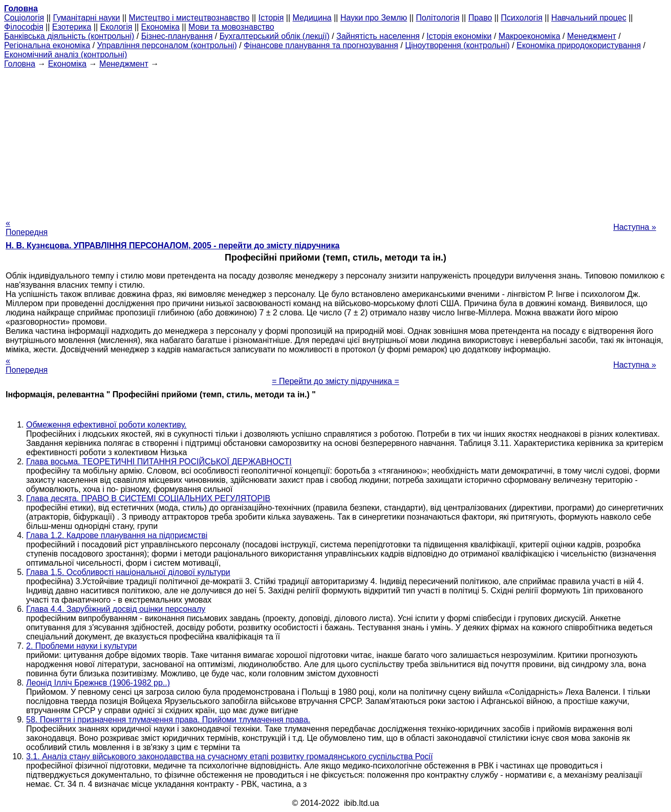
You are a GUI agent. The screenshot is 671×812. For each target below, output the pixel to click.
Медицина (312, 18)
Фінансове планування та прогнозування (321, 45)
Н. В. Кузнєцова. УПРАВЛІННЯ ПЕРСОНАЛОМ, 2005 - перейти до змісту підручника (172, 245)
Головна (20, 64)
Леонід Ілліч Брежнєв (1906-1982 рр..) (98, 683)
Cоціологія (24, 18)
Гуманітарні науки (86, 18)
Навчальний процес (589, 18)
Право (480, 18)
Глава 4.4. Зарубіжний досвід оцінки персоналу (116, 609)
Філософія (24, 27)
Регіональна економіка (47, 45)
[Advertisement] (336, 140)
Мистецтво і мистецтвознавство (189, 18)
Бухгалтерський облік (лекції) (275, 36)
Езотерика (72, 27)
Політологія (438, 18)
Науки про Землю (374, 18)
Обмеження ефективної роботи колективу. (106, 425)
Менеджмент (592, 36)
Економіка (160, 27)
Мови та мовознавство (231, 27)
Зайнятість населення (378, 36)
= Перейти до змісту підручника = (335, 381)
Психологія (522, 18)
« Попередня (27, 228)
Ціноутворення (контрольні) (457, 45)
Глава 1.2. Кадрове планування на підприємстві (117, 535)
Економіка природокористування (579, 45)
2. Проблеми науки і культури (82, 646)
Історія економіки (459, 36)
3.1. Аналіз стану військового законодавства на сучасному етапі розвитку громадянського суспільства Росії (230, 756)
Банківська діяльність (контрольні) (69, 36)
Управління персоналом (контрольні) (167, 45)
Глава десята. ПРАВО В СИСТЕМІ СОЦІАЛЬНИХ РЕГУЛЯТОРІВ (148, 498)
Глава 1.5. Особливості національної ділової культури (128, 572)
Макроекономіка (529, 36)
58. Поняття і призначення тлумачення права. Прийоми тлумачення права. (168, 720)
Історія (271, 18)
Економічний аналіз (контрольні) (66, 55)
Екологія (116, 27)
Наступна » (635, 227)
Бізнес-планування (177, 36)
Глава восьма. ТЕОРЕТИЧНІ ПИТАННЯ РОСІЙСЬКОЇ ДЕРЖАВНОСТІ (159, 462)
